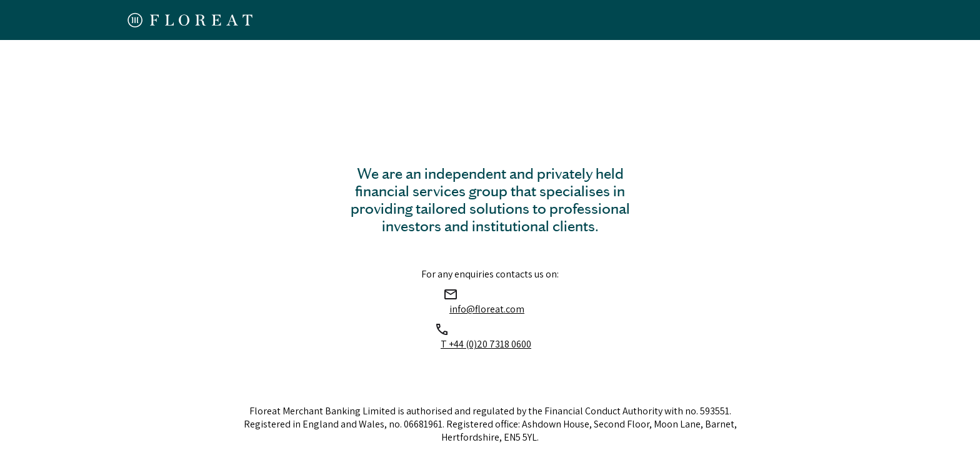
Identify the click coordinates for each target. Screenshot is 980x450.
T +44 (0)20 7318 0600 (486, 344)
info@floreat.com (487, 309)
